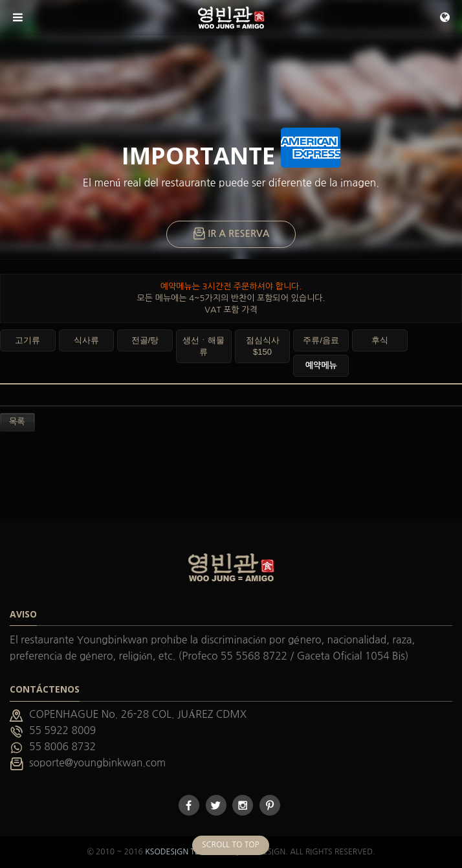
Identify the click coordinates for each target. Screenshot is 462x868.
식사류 (86, 340)
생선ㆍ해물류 (203, 346)
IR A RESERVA (231, 234)
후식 (380, 340)
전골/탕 (145, 340)
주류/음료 (321, 340)
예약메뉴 (321, 365)
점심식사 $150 (263, 346)
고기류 (27, 340)
